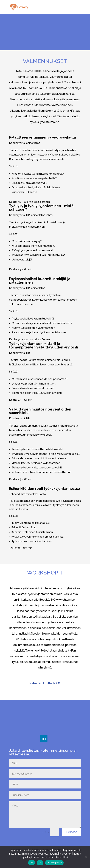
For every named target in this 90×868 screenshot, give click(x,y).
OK (32, 863)
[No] (86, 857)
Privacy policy (54, 863)
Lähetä (72, 832)
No (40, 863)
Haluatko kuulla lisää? (45, 683)
